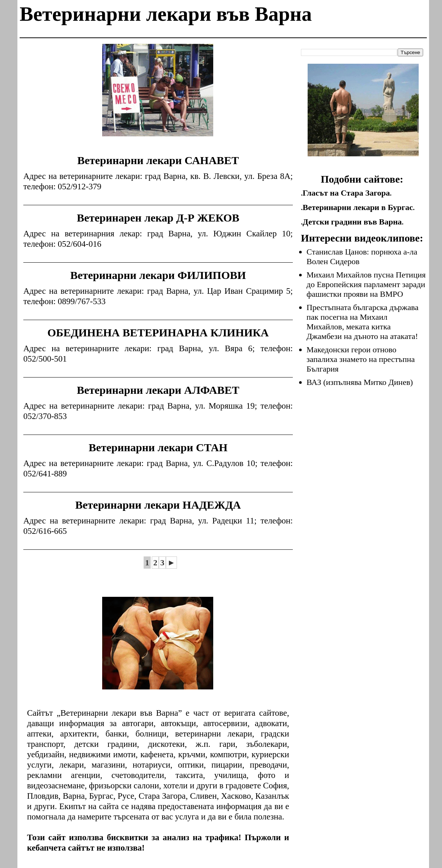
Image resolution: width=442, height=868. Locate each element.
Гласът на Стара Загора (346, 193)
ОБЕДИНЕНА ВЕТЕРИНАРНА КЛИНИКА (158, 332)
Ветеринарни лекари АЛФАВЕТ (158, 390)
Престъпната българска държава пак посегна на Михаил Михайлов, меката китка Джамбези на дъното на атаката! (362, 322)
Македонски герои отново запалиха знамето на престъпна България (361, 359)
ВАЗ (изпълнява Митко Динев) (360, 382)
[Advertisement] (158, 96)
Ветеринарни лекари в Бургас (358, 207)
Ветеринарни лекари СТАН (158, 447)
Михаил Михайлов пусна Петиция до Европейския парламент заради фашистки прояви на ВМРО (366, 284)
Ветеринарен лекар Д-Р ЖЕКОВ (158, 218)
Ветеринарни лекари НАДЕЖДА (158, 505)
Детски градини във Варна (352, 222)
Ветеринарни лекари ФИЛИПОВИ (158, 275)
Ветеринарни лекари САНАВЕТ (158, 160)
